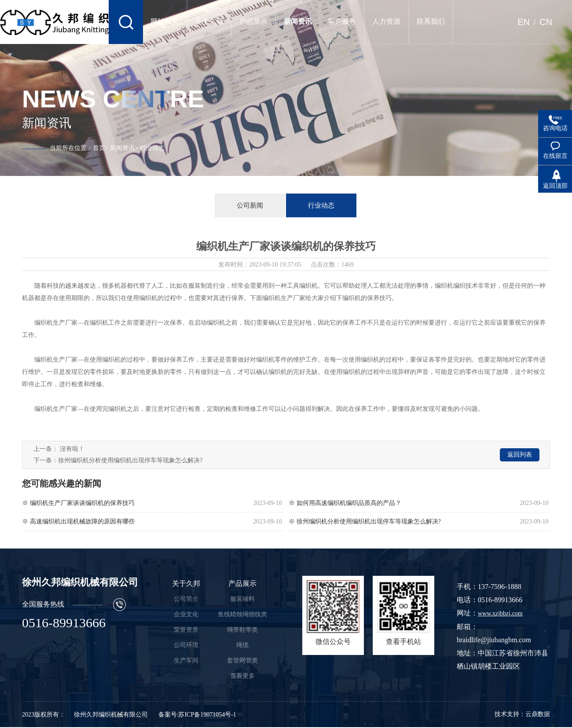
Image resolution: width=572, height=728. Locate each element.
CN (546, 22)
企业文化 (186, 614)
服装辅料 (242, 599)
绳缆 (242, 645)
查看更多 (242, 676)
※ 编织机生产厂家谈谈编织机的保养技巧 (78, 503)
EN (524, 22)
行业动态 (321, 205)
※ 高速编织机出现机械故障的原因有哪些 (78, 521)
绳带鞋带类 (242, 630)
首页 (99, 148)
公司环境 (186, 645)
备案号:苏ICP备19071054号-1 (197, 715)
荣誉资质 (186, 630)
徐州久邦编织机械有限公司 (111, 715)
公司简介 (186, 599)
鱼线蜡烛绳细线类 (242, 614)
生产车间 (186, 660)
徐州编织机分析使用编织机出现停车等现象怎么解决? (130, 460)
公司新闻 (250, 205)
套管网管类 (242, 660)
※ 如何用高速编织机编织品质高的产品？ (345, 503)
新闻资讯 (122, 148)
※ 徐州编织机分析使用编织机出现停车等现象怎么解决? (365, 521)
